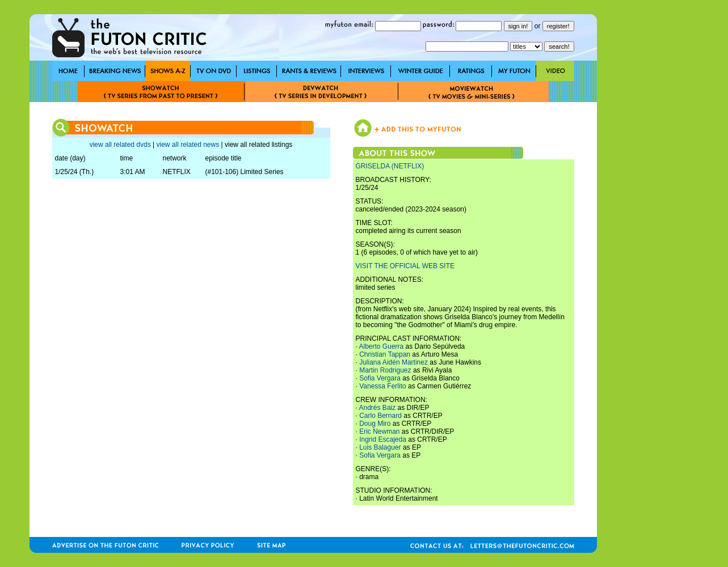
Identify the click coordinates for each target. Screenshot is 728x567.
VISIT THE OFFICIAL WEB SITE (405, 266)
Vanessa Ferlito (382, 386)
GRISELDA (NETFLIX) (390, 166)
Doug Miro (375, 424)
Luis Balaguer (380, 447)
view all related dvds (120, 145)
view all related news (188, 145)
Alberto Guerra (382, 346)
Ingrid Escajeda (383, 439)
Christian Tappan (385, 354)
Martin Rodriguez (385, 370)
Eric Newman (379, 431)
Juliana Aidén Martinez (394, 362)
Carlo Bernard (380, 416)
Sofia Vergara (380, 378)
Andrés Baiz (378, 408)
